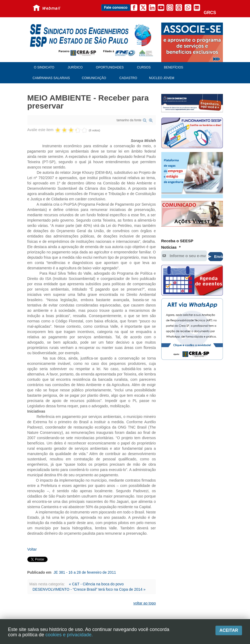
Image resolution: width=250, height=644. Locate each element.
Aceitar (229, 630)
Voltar (32, 549)
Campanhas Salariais (51, 78)
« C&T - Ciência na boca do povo (96, 584)
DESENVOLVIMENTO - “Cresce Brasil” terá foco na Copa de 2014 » (89, 589)
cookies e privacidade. (69, 635)
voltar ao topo (145, 603)
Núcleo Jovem (162, 78)
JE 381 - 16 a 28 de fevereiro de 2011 (85, 572)
